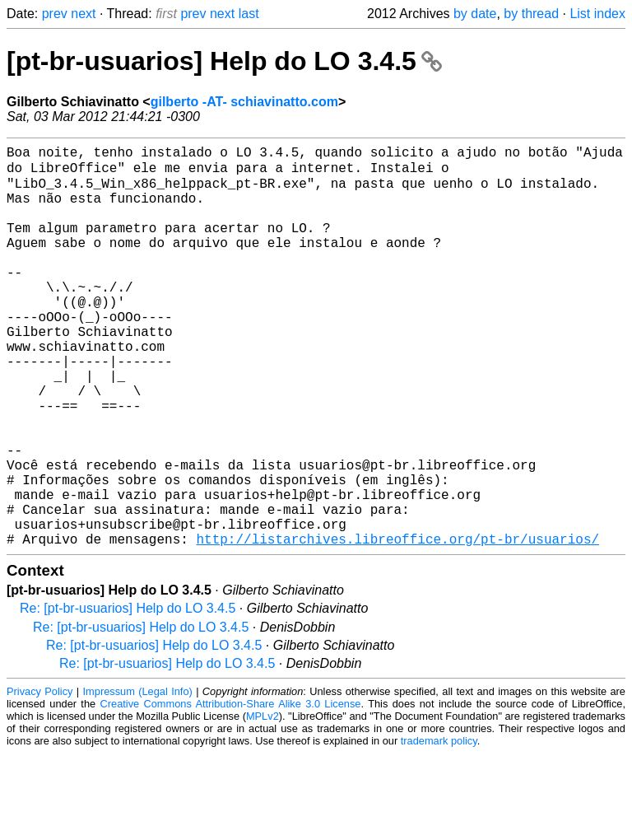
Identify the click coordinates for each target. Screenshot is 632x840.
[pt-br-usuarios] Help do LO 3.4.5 (224, 61)
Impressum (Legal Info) (138, 778)
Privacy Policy (39, 778)
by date (475, 14)
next (83, 14)
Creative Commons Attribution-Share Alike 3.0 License (231, 790)
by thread (531, 14)
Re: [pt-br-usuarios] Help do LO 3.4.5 (128, 695)
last (249, 14)
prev (55, 14)
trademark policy (439, 827)
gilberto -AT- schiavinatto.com (244, 102)
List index (597, 14)
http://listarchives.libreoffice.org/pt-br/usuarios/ (397, 625)
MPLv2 (263, 803)
